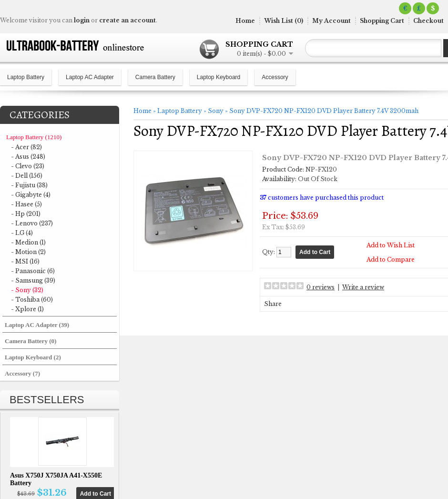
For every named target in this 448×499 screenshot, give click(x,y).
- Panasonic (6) (33, 271)
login (82, 20)
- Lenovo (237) (32, 223)
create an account (127, 20)
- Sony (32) (27, 290)
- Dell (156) (27, 176)
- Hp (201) (26, 214)
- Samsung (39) (33, 280)
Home (245, 21)
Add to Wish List (391, 245)
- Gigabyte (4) (31, 195)
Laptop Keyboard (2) (33, 357)
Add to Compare (391, 260)
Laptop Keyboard (219, 77)
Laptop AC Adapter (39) (37, 325)
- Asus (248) (28, 157)
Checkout (428, 21)
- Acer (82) (26, 147)
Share (273, 304)
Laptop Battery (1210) (34, 137)
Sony (216, 111)
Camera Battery (155, 77)
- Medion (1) (28, 242)
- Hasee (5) (26, 204)
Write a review (363, 287)
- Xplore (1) (27, 309)
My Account (331, 21)
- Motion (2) (28, 252)
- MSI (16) (25, 261)
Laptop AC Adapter (90, 77)
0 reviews (321, 287)
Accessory (275, 77)
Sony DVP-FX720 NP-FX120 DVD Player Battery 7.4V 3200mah (324, 111)
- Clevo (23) (28, 166)
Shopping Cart (382, 21)
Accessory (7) (22, 373)
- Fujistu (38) (29, 185)
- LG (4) (22, 233)
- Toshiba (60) (32, 300)
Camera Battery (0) (31, 341)
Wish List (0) (284, 21)
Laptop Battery (26, 77)
